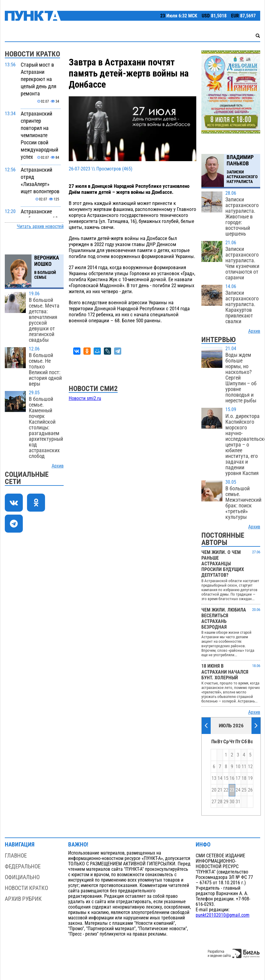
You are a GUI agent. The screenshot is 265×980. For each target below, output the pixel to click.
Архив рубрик (23, 899)
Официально (22, 877)
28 (220, 802)
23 (232, 790)
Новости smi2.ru (85, 398)
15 (226, 778)
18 (244, 778)
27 (214, 802)
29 (226, 802)
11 (244, 767)
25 (244, 790)
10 (238, 767)
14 (220, 778)
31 (238, 802)
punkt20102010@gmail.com (223, 915)
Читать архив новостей (40, 227)
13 (214, 778)
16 (232, 778)
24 (238, 790)
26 (250, 790)
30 (232, 802)
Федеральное (23, 866)
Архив (58, 466)
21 (220, 790)
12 (250, 767)
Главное (16, 856)
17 (238, 778)
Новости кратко (26, 888)
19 (250, 778)
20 (214, 790)
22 (226, 790)
